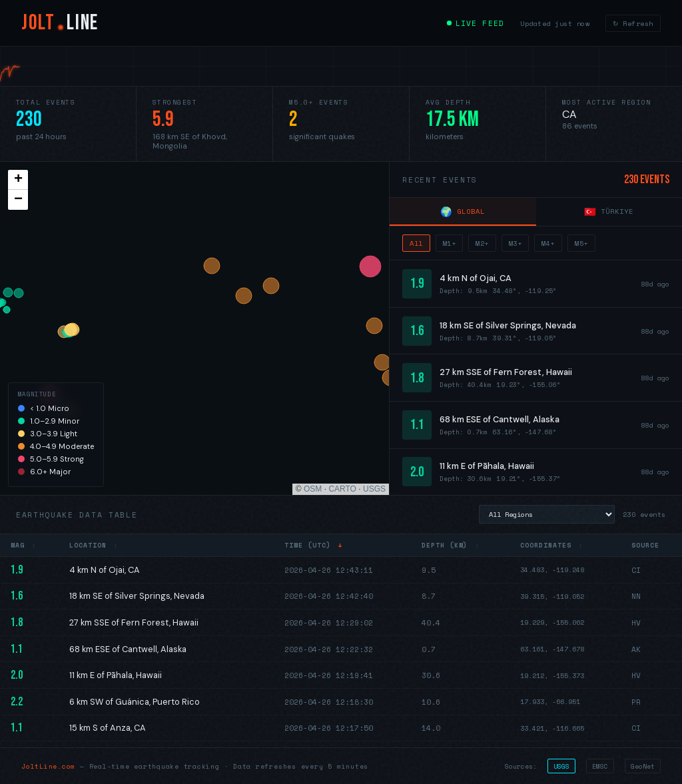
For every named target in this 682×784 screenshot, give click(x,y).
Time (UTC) (314, 545)
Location (94, 545)
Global (463, 211)
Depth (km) (451, 545)
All (416, 243)
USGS (374, 489)
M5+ (581, 243)
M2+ (482, 243)
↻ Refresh (633, 23)
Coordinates (551, 545)
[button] (18, 180)
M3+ (515, 243)
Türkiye (609, 211)
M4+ (548, 243)
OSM (313, 489)
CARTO (342, 489)
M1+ (450, 243)
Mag (24, 545)
